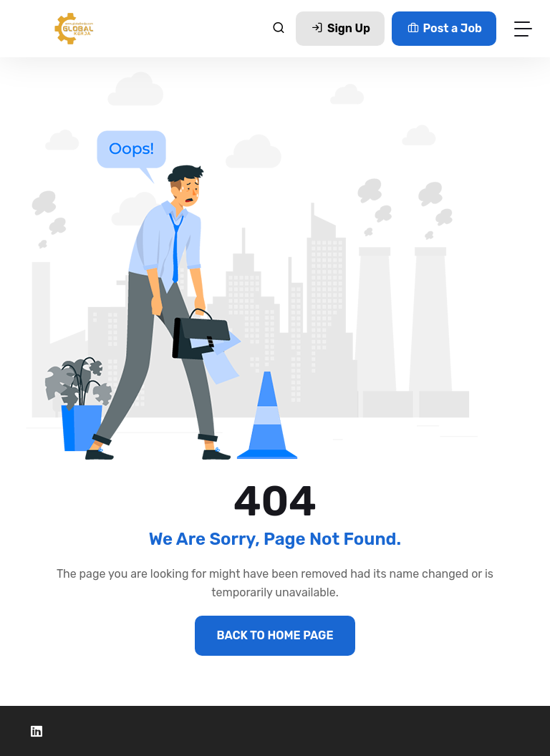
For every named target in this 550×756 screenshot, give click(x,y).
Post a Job (444, 28)
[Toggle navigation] (523, 28)
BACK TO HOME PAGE (275, 635)
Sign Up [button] (340, 28)
